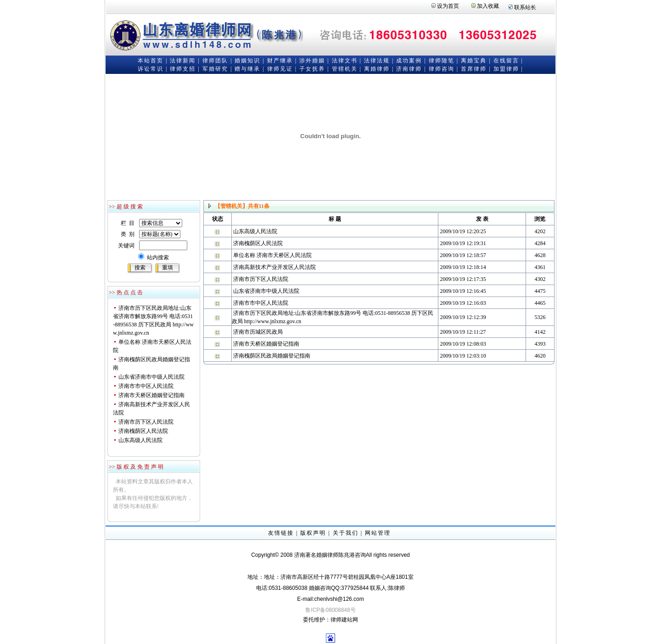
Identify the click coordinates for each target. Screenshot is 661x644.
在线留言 (506, 61)
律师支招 (183, 69)
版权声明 (313, 533)
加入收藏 (488, 6)
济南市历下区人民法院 (146, 422)
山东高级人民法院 (140, 440)
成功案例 (409, 61)
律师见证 (280, 69)
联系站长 (525, 7)
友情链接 (281, 533)
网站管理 (378, 533)
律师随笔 (442, 61)
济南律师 (409, 69)
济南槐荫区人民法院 (143, 431)
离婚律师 (377, 69)
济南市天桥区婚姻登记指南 (151, 395)
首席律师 (474, 69)
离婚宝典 (474, 61)
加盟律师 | (508, 69)
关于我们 (346, 533)
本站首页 (151, 61)
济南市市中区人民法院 (146, 386)
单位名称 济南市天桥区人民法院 (272, 255)
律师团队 (215, 61)
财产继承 (280, 61)
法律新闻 (183, 61)
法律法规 (377, 61)
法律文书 (345, 61)
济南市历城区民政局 (258, 332)
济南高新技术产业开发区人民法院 (274, 267)
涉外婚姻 (312, 61)
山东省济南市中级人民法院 (151, 377)
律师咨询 (442, 69)
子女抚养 (312, 69)
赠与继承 (247, 69)
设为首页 (448, 6)
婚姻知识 (247, 61)
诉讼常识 (151, 69)
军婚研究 (215, 69)
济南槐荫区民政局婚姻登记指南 (272, 356)
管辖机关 (345, 69)
